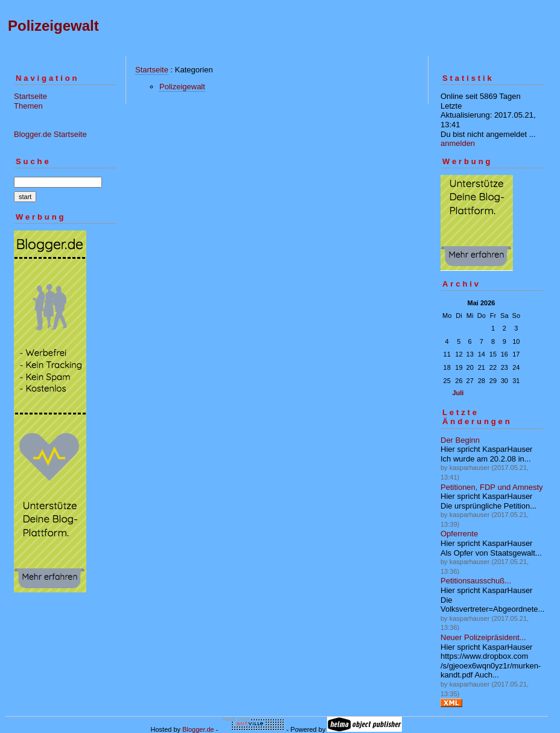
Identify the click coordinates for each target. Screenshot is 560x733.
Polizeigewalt (53, 26)
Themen (28, 106)
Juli (458, 393)
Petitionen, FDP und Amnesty (492, 487)
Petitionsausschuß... (476, 581)
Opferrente (459, 534)
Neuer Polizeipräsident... (483, 637)
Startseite (30, 96)
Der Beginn (460, 440)
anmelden (458, 143)
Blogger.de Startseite (50, 134)
